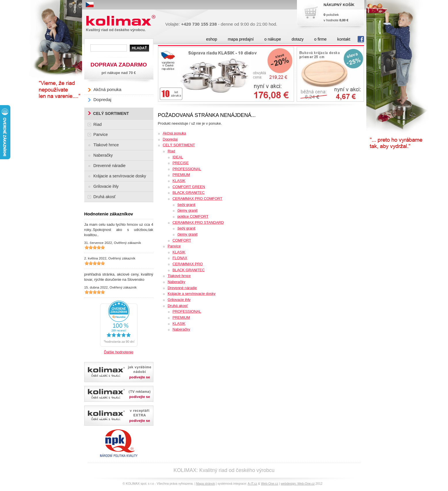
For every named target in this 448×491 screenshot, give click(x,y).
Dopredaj (170, 139)
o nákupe (273, 39)
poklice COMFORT (193, 216)
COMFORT (182, 240)
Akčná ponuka (175, 133)
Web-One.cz (270, 484)
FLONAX (180, 258)
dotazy (298, 39)
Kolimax (122, 21)
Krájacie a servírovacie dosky (192, 294)
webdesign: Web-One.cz (298, 484)
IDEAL (178, 157)
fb (361, 39)
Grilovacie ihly (179, 300)
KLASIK (179, 181)
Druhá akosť (178, 306)
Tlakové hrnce (179, 276)
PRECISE (181, 163)
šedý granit (187, 205)
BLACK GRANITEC (189, 193)
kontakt (344, 39)
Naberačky (177, 282)
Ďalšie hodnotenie (119, 352)
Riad (171, 151)
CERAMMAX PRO (188, 264)
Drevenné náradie (182, 288)
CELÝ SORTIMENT (179, 145)
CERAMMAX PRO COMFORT (198, 199)
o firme (320, 39)
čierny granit (188, 210)
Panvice (174, 246)
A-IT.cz (252, 484)
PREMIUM (181, 175)
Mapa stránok (205, 484)
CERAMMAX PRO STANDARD (198, 222)
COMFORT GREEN (189, 187)
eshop (211, 39)
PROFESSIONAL (187, 169)
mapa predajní (241, 39)
